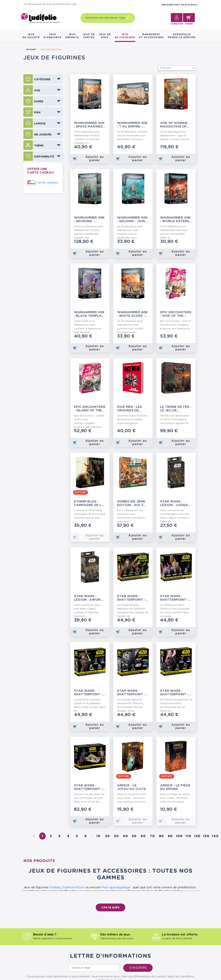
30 (116, 836)
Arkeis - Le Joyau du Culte (131, 787)
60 (143, 836)
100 (179, 836)
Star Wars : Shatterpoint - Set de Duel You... (88, 787)
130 (206, 836)
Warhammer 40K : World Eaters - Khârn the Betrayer (176, 219)
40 (125, 836)
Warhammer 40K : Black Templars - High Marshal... (90, 314)
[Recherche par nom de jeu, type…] (108, 18)
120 (197, 836)
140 (215, 836)
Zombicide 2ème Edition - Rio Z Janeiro (131, 503)
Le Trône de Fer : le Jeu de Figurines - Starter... (176, 409)
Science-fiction (74, 887)
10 (98, 836)
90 (170, 836)
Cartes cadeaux (47, 183)
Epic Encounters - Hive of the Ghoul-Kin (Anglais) (176, 314)
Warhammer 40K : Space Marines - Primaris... (90, 125)
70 (152, 836)
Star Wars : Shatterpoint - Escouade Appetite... (131, 693)
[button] (43, 79)
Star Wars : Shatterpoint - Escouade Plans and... (89, 693)
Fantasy (55, 887)
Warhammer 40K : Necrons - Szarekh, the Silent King (89, 219)
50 (134, 836)
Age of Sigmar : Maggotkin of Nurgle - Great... (176, 125)
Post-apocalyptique (116, 887)
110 (188, 836)
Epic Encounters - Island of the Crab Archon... (90, 409)
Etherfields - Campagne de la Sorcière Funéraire (89, 503)
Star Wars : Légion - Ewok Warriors (87, 598)
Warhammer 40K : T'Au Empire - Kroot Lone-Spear (132, 125)
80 (161, 836)
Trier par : (178, 68)
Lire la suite (110, 907)
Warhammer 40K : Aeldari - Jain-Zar (132, 219)
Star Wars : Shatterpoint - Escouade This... (175, 598)
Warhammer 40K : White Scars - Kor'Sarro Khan (132, 314)
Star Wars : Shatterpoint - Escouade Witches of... (131, 598)
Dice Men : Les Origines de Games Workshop (129, 409)
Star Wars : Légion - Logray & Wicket (175, 503)
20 (108, 836)
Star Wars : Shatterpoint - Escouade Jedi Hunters (174, 693)
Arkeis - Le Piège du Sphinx (175, 787)
